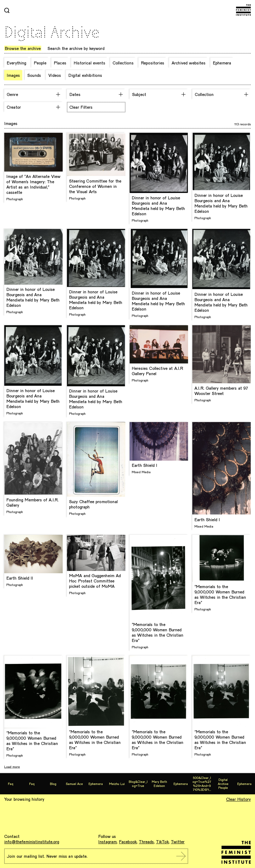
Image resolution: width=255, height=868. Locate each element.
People (40, 63)
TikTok (162, 842)
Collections (123, 63)
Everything (17, 63)
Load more (12, 767)
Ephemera (222, 63)
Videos (55, 75)
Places (60, 63)
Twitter (178, 842)
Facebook (128, 842)
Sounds (34, 75)
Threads (146, 842)
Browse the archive (23, 48)
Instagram (107, 842)
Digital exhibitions (85, 75)
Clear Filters (81, 107)
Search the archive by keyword (76, 48)
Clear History (238, 799)
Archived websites (189, 63)
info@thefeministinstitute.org (32, 842)
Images (13, 75)
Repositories (153, 63)
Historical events (89, 63)
